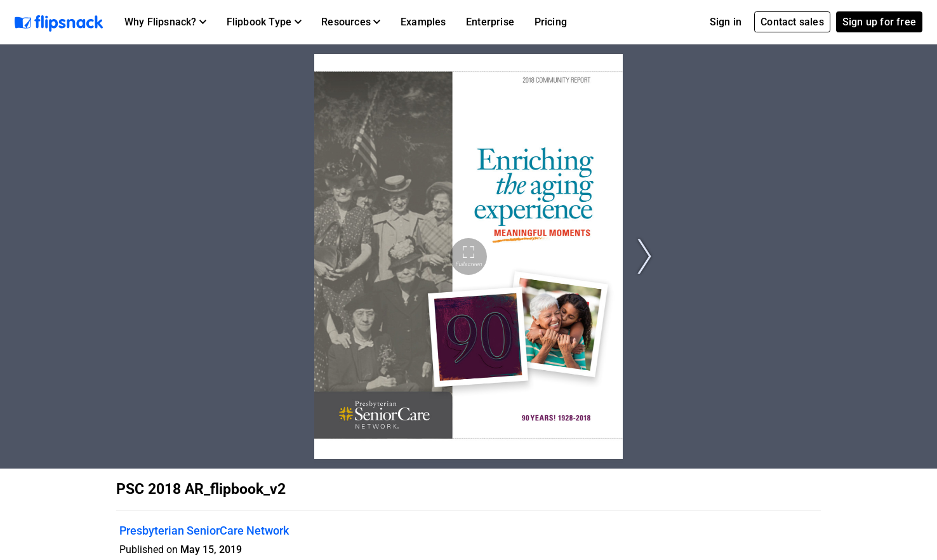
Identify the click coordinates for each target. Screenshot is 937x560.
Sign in (726, 22)
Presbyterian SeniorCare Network (204, 530)
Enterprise (490, 22)
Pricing (551, 22)
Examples (423, 22)
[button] (165, 22)
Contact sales (792, 22)
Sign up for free (879, 22)
